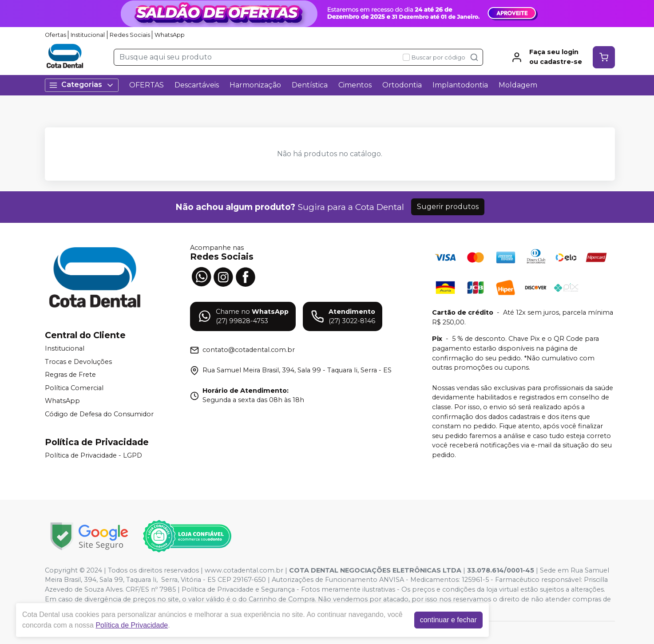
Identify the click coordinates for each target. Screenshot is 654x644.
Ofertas (55, 35)
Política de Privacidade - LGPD (93, 455)
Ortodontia (402, 85)
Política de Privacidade (134, 625)
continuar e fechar (451, 620)
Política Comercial (74, 388)
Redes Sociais (130, 35)
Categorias (82, 85)
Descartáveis (197, 85)
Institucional (88, 35)
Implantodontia (460, 85)
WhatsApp (170, 35)
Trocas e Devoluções (78, 362)
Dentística (310, 85)
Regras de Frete (70, 375)
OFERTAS (147, 85)
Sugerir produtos (448, 207)
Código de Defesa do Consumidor (99, 414)
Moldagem (518, 85)
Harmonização (255, 85)
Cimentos (355, 85)
